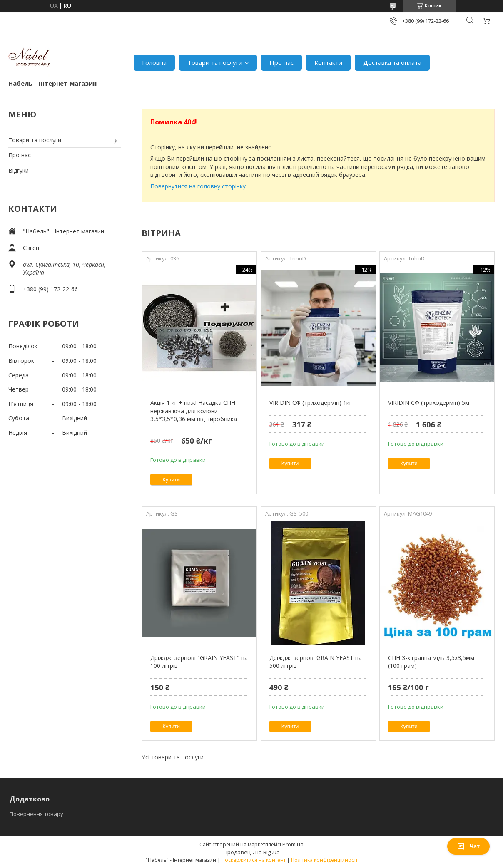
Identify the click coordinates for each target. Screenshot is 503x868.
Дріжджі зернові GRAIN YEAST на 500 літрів (316, 662)
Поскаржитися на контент (254, 860)
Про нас (281, 62)
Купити (171, 480)
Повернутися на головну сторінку (198, 186)
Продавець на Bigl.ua (252, 852)
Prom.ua (293, 844)
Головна (154, 62)
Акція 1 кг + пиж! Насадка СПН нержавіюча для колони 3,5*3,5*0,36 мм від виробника (194, 411)
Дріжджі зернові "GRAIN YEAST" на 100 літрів (199, 662)
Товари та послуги (215, 62)
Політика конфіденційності (324, 860)
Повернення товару (36, 814)
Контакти (328, 62)
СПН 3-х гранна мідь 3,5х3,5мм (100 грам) (431, 662)
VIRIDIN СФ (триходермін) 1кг (311, 403)
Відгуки (19, 170)
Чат (468, 846)
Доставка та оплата (392, 62)
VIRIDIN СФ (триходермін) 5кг (429, 403)
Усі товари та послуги (173, 757)
